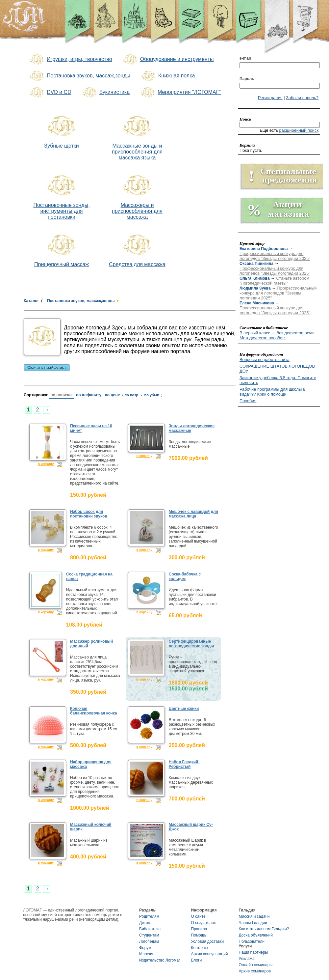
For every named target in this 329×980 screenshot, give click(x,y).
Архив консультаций (210, 954)
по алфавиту (89, 395)
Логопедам (149, 941)
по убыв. (152, 395)
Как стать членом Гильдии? (264, 929)
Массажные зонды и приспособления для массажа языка (137, 152)
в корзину (46, 464)
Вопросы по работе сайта (265, 360)
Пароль (247, 79)
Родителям (149, 916)
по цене (113, 395)
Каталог (31, 301)
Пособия (248, 401)
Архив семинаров (255, 971)
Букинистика (105, 93)
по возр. (132, 395)
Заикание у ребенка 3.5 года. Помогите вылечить (278, 380)
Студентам (149, 935)
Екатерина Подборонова (264, 249)
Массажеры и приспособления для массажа (137, 211)
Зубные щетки (61, 146)
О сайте (198, 916)
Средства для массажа (137, 264)
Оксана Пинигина (256, 264)
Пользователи (252, 941)
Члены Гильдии (253, 923)
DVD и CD (50, 93)
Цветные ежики (184, 709)
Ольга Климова (254, 278)
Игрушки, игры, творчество (70, 60)
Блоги (197, 960)
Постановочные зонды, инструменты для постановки (61, 211)
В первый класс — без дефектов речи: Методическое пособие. (277, 335)
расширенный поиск (299, 130)
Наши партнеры (253, 952)
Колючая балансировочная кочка (93, 711)
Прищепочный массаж (62, 264)
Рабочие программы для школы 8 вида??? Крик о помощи (272, 392)
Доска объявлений (256, 935)
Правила (199, 929)
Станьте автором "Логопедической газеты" (274, 281)
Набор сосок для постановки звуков (89, 514)
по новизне (61, 395)
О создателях (203, 923)
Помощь (199, 935)
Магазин (147, 954)
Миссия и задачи (254, 916)
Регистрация (270, 98)
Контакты (200, 948)
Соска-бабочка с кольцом (185, 576)
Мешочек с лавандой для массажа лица (193, 514)
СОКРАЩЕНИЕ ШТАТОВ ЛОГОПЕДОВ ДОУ (277, 369)
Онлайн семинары (256, 965)
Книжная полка (167, 76)
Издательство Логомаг (160, 960)
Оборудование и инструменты (168, 60)
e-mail (245, 58)
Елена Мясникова (257, 303)
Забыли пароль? (302, 98)
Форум (145, 948)
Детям (145, 923)
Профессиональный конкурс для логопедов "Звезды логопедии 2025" (275, 256)
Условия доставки (208, 941)
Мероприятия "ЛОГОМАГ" (180, 93)
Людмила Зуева (255, 288)
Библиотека (150, 929)
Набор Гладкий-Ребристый (184, 764)
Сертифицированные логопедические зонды (191, 644)
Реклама (247, 959)
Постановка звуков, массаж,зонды (79, 76)
